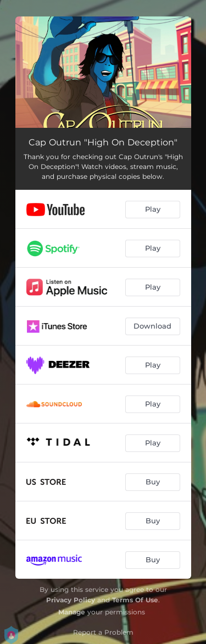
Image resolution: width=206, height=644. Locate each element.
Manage (72, 612)
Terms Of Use (135, 600)
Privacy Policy (71, 600)
